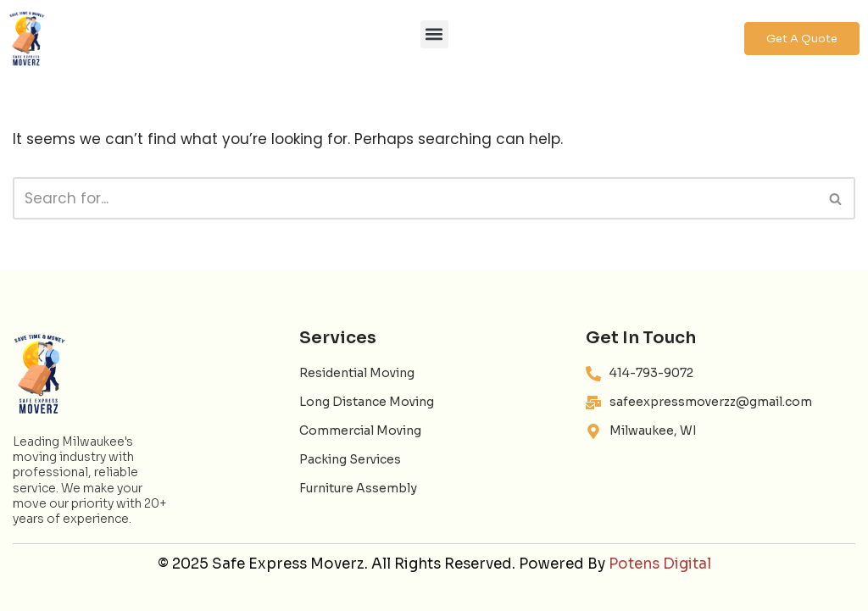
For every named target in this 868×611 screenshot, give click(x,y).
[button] (434, 34)
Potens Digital (660, 564)
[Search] (415, 198)
